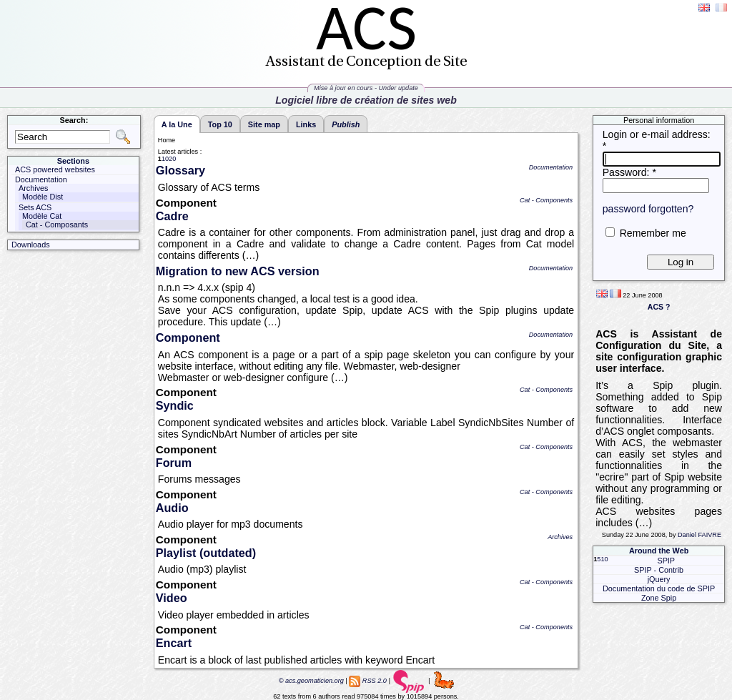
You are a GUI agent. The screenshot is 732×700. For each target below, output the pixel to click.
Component (188, 337)
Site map (264, 124)
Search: (74, 120)
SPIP (666, 561)
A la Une (177, 124)
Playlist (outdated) (206, 553)
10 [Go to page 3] (604, 559)
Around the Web (659, 551)
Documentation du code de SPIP (659, 588)
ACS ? (659, 307)
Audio (172, 508)
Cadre (172, 216)
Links (306, 124)
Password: (629, 172)
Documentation (551, 167)
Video (172, 598)
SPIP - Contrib (659, 570)
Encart (174, 643)
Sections (73, 161)
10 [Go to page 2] (165, 159)
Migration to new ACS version (238, 271)
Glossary (180, 170)
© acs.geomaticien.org (310, 681)
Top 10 (220, 124)
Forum (174, 463)
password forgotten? (648, 209)
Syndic (175, 405)
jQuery (659, 579)
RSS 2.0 (375, 681)
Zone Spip (659, 598)
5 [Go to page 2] (599, 559)
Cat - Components (546, 200)
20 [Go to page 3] (172, 159)
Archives (560, 537)
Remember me (653, 233)
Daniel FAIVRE (699, 535)
